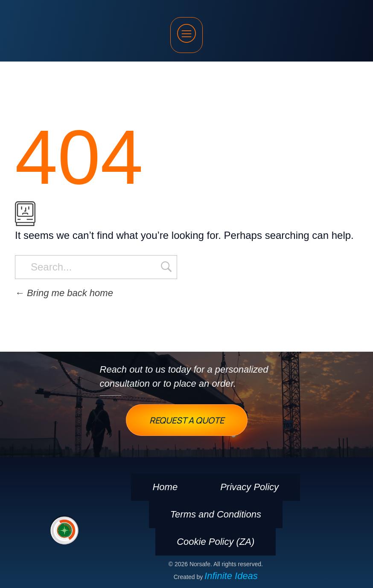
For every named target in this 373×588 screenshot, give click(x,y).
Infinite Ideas (231, 576)
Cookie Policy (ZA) (216, 542)
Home (165, 487)
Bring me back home (64, 293)
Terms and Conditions (216, 514)
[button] (187, 35)
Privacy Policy (249, 487)
